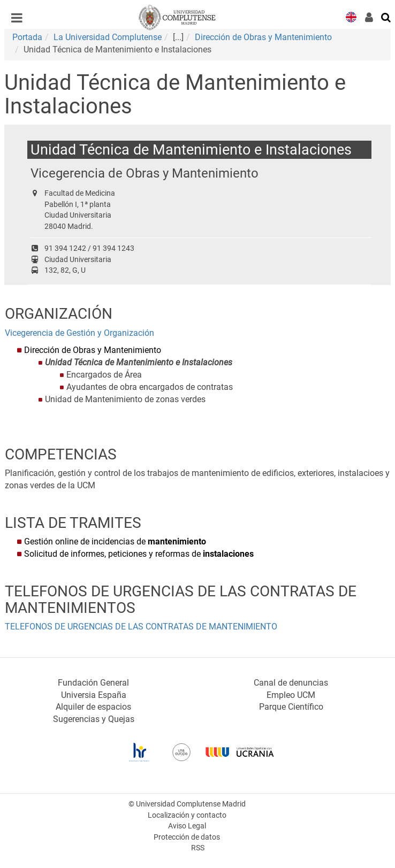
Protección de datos (187, 837)
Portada (27, 37)
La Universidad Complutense (108, 37)
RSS (198, 848)
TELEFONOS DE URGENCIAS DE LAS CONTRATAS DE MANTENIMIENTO (141, 627)
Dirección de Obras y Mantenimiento (263, 37)
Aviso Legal (187, 826)
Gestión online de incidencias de (115, 541)
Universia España (94, 695)
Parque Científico (291, 707)
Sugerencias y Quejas (94, 719)
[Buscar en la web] (386, 17)
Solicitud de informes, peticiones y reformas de (139, 554)
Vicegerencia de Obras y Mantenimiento (145, 173)
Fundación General (93, 683)
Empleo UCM (291, 695)
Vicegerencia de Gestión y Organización (79, 333)
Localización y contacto (187, 815)
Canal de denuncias (291, 683)
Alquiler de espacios (93, 707)
